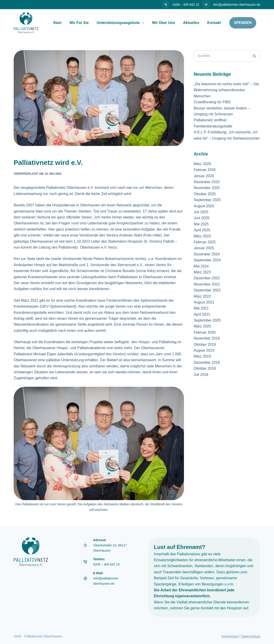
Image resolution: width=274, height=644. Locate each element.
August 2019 (204, 350)
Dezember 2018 (207, 362)
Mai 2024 (201, 266)
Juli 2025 (201, 212)
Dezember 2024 (207, 254)
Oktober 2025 (205, 194)
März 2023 (202, 272)
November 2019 (207, 338)
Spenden (243, 23)
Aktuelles (191, 23)
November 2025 (207, 188)
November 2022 (207, 284)
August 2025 (204, 206)
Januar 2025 (204, 248)
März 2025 (202, 236)
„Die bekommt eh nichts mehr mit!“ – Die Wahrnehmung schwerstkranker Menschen (226, 90)
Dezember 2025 (207, 182)
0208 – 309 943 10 (186, 5)
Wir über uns (164, 23)
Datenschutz (251, 636)
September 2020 (207, 320)
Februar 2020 (205, 332)
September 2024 (207, 260)
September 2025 (207, 200)
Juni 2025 (202, 218)
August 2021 (204, 302)
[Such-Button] (255, 56)
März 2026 (202, 164)
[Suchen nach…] (221, 56)
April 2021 (202, 314)
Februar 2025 (205, 242)
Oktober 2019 (205, 344)
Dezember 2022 (207, 278)
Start (57, 23)
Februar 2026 (205, 170)
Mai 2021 (201, 308)
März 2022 (202, 296)
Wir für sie (79, 23)
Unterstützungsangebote (121, 23)
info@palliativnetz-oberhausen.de (237, 5)
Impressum (230, 636)
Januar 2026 (204, 176)
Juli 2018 (201, 375)
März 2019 (202, 356)
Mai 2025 (201, 224)
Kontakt (214, 23)
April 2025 (202, 230)
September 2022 (207, 290)
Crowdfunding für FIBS (212, 102)
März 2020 (202, 326)
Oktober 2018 (205, 368)
